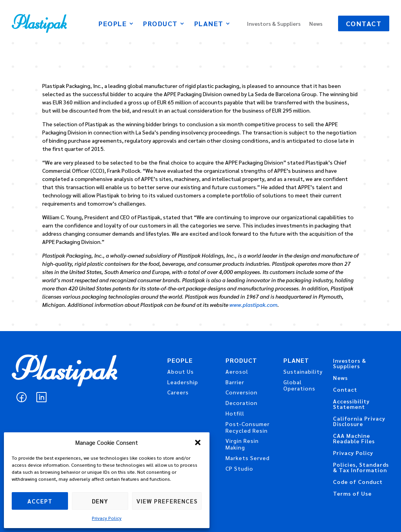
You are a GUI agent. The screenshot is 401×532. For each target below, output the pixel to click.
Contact (364, 23)
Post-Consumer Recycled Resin (248, 427)
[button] (198, 442)
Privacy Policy (107, 518)
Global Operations (299, 385)
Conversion (242, 392)
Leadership (183, 382)
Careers (178, 392)
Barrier (235, 382)
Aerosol (237, 371)
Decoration (242, 403)
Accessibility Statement (351, 404)
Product (160, 24)
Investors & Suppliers (274, 24)
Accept (40, 501)
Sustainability (303, 371)
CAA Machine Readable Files (354, 439)
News (316, 24)
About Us (181, 371)
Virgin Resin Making (242, 444)
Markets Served (248, 458)
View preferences (167, 501)
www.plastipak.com (253, 305)
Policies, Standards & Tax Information (361, 468)
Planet (209, 24)
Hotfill (235, 413)
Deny (100, 501)
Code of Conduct (358, 482)
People (113, 24)
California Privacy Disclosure (359, 421)
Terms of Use (352, 494)
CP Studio (239, 468)
